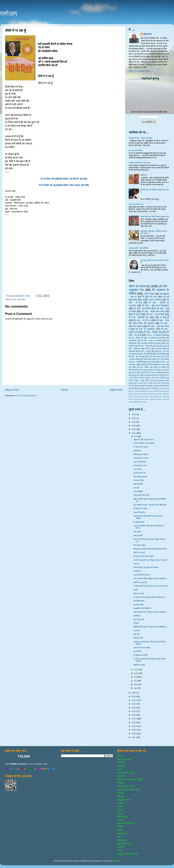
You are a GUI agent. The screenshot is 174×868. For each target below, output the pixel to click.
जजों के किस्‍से (162, 383)
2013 (134, 715)
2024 (134, 422)
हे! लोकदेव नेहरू (139, 522)
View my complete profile (139, 71)
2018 (134, 700)
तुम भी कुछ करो (139, 619)
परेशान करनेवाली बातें (135, 386)
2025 (134, 418)
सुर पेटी (120, 850)
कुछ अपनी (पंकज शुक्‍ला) (126, 773)
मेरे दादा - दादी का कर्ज (135, 399)
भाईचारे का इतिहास (160, 367)
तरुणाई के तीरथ (139, 601)
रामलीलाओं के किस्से (147, 365)
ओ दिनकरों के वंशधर (141, 509)
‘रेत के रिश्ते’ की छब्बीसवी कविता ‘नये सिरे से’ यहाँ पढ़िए (64, 179)
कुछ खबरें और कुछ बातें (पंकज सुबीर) (130, 779)
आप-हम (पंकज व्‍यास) (124, 759)
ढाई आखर (121, 793)
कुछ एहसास (121, 776)
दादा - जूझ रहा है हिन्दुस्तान (139, 391)
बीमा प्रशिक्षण (145, 367)
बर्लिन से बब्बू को (162, 317)
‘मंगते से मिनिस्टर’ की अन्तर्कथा (144, 443)
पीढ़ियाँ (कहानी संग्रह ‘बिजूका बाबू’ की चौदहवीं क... (151, 627)
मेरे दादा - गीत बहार (136, 397)
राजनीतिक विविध (136, 389)
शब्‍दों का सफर (122, 834)
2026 (134, 414)
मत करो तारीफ (139, 605)
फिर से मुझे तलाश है (140, 477)
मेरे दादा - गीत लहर (150, 397)
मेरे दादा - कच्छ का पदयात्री (152, 341)
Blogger (117, 861)
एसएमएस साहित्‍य (164, 381)
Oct (136, 436)
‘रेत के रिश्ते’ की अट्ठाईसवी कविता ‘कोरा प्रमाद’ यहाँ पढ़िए (64, 185)
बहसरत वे (144, 175)
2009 (134, 730)
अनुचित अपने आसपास (152, 300)
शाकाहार (136, 623)
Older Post (116, 390)
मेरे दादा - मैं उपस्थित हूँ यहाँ (156, 335)
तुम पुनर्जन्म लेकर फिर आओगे (143, 556)
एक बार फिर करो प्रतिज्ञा (142, 648)
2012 (134, 719)
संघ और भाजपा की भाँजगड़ (157, 378)
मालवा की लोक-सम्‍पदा (153, 356)
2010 (134, 726)
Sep (136, 670)
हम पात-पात (162, 365)
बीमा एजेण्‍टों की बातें (155, 375)
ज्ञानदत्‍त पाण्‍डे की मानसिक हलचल (129, 790)
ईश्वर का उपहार (139, 594)
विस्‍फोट (120, 830)
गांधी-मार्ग (148, 349)
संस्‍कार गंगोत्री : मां (135, 381)
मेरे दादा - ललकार (145, 351)
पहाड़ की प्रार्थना (139, 512)
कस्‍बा (119, 769)
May (136, 684)
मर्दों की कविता (138, 484)
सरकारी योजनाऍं (150, 381)
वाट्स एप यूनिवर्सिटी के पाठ (136, 402)
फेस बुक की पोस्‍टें (149, 394)
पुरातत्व (139, 394)
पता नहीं (136, 488)
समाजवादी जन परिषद (124, 844)
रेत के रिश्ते (137, 651)
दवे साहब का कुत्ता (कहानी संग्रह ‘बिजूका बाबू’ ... (150, 597)
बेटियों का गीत (138, 638)
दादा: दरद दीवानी (154, 391)
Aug (136, 673)
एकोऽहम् (8, 13)
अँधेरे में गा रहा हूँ (139, 553)
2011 (134, 722)
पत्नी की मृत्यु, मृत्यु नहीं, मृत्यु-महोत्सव (146, 567)
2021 (134, 433)
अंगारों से (136, 631)
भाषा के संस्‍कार (136, 373)
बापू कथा (160, 346)
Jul (135, 677)
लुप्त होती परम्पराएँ (150, 389)
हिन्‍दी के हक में (135, 314)
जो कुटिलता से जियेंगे (141, 655)
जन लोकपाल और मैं (155, 338)
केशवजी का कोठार (137, 383)
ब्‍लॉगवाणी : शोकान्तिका (163, 394)
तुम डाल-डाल (165, 370)
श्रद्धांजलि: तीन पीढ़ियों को (142, 608)
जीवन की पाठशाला (146, 323)
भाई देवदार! (137, 451)
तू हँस (135, 590)
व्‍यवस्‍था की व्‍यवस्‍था (150, 359)
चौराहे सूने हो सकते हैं (141, 454)
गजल (160, 389)
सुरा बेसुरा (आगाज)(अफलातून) (127, 854)
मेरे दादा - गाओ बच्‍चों (145, 346)
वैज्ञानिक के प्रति (139, 665)
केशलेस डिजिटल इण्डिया (136, 370)
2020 (134, 693)
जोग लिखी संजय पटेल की (126, 786)
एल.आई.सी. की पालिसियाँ (144, 354)
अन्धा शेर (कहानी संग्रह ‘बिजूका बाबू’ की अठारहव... (151, 560)
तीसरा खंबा (121, 796)
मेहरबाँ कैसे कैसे (164, 386)
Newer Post (12, 390)
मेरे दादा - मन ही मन (142, 320)
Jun (136, 681)
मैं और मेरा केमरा (162, 399)
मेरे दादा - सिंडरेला (149, 399)
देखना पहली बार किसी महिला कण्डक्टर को (155, 217)
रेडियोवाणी (121, 827)
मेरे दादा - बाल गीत (135, 356)
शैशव (119, 837)
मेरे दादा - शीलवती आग (139, 317)
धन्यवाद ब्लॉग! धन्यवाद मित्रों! (139, 248)
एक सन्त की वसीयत (135, 150)
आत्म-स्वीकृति (138, 491)
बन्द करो (136, 564)
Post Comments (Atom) (27, 396)
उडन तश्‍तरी (121, 763)
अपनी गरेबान (149, 294)
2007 (134, 737)
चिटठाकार (121, 783)
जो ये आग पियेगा (139, 480)
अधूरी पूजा (137, 616)
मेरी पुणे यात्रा (151, 362)
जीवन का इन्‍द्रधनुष (139, 286)
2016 (134, 708)
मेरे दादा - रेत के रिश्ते (18, 300)
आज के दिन (138, 469)
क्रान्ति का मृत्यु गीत (140, 582)
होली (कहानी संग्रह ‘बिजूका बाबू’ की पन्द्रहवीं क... (151, 612)
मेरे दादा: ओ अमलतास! (145, 329)
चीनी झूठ (167, 389)
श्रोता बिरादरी (122, 840)
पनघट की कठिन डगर (136, 204)
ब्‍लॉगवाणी (120, 810)
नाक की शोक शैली (140, 462)
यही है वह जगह (122, 817)
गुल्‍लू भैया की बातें (152, 370)
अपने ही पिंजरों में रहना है (142, 575)
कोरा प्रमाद (137, 532)
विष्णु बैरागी (148, 34)
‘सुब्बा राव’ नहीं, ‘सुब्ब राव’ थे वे (144, 440)
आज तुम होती (138, 536)
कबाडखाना (121, 766)
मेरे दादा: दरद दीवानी (142, 308)
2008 (134, 734)
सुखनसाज (121, 847)
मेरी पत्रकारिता (161, 354)
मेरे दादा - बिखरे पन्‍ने (136, 338)
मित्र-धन (120, 813)
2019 (134, 697)
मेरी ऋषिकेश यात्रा (151, 386)
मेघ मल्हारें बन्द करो (140, 466)
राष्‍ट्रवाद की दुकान (154, 343)
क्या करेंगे (137, 634)
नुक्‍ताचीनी (120, 803)
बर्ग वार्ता (120, 807)
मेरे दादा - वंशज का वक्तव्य (152, 373)
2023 (134, 426)
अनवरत (120, 756)
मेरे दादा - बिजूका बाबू (153, 332)
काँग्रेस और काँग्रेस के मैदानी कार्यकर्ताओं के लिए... (151, 549)
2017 (134, 704)
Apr (136, 688)
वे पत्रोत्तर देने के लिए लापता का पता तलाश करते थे (151, 586)
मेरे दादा (153, 297)
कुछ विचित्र (133, 367)
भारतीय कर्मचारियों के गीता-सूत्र (139, 163)
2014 (134, 711)
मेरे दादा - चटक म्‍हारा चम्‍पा (153, 311)
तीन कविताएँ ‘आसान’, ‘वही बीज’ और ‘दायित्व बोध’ (150, 505)
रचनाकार (120, 820)
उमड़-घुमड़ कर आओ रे (141, 458)
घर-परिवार (150, 383)
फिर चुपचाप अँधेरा (140, 545)
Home (64, 390)
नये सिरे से (137, 571)
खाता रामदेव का (141, 375)
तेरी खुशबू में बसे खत (124, 800)
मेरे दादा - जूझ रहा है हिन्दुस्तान (156, 305)
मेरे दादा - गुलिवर (162, 397)
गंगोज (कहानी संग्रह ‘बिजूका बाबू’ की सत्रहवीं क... (151, 579)
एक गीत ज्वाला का (140, 473)
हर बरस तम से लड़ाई (141, 447)
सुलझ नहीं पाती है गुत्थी (141, 495)
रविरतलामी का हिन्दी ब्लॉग (126, 823)
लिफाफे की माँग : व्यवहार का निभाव (140, 138)
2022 (134, 429)
